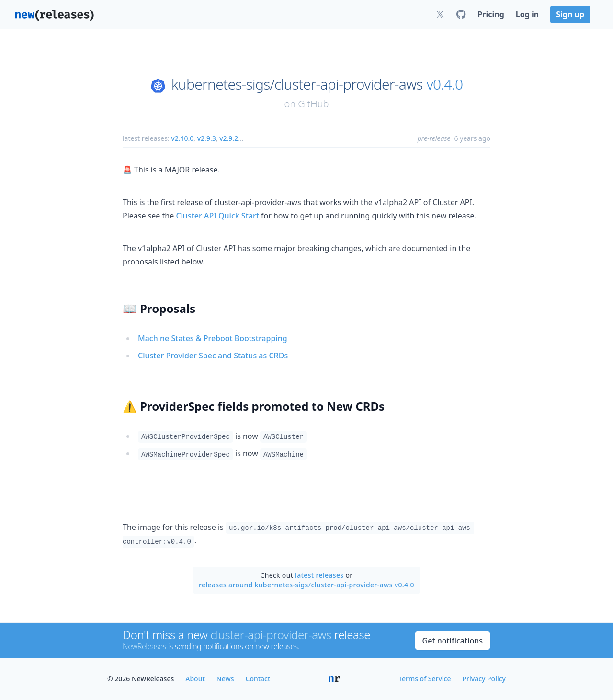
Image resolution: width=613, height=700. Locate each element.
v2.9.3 (207, 138)
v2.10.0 (182, 138)
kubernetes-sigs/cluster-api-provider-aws (297, 84)
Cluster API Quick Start (217, 216)
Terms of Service (425, 679)
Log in (527, 14)
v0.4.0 (445, 84)
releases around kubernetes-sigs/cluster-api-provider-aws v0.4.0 (306, 585)
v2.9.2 (229, 138)
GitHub (313, 104)
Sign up (570, 14)
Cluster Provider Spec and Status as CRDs (213, 356)
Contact (258, 679)
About (195, 679)
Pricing (491, 14)
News (225, 679)
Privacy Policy (484, 679)
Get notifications (453, 641)
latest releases (319, 575)
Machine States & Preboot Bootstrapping (213, 338)
